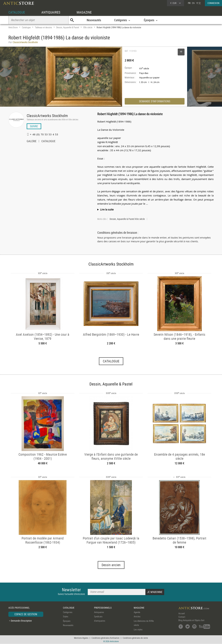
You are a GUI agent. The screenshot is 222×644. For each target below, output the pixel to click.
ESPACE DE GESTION (26, 614)
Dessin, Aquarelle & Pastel (68, 27)
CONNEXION (213, 3)
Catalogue (26, 27)
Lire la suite (107, 209)
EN (193, 3)
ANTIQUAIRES (51, 12)
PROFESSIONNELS (103, 608)
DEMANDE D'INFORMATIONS (155, 101)
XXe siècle (88, 27)
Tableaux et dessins (43, 27)
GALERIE (32, 141)
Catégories (68, 612)
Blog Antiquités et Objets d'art (191, 620)
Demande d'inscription (21, 621)
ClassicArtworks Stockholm (47, 116)
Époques (67, 621)
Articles (137, 617)
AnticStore (13, 27)
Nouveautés (94, 20)
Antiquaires (99, 612)
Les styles (138, 629)
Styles (66, 617)
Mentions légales (81, 638)
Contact (182, 617)
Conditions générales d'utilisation (105, 638)
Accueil (182, 613)
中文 (199, 3)
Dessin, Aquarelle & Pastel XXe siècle (127, 219)
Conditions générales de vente (135, 638)
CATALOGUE (17, 12)
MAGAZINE (84, 12)
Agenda (137, 612)
